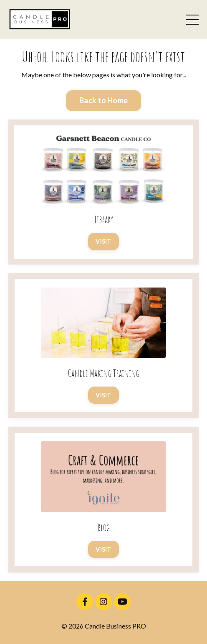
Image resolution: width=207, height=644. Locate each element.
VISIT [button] (103, 241)
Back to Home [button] (103, 100)
